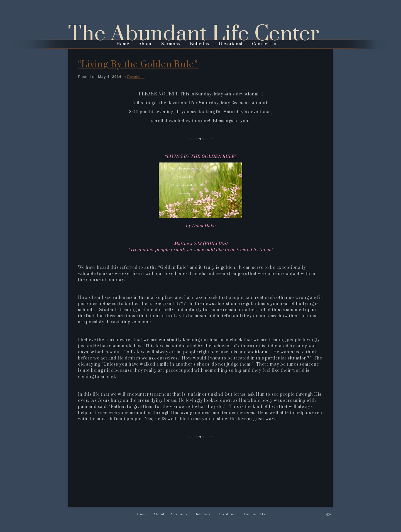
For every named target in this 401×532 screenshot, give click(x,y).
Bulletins (200, 44)
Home (123, 44)
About (145, 44)
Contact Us (264, 44)
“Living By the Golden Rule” (138, 64)
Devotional (231, 44)
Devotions (136, 77)
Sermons (171, 44)
